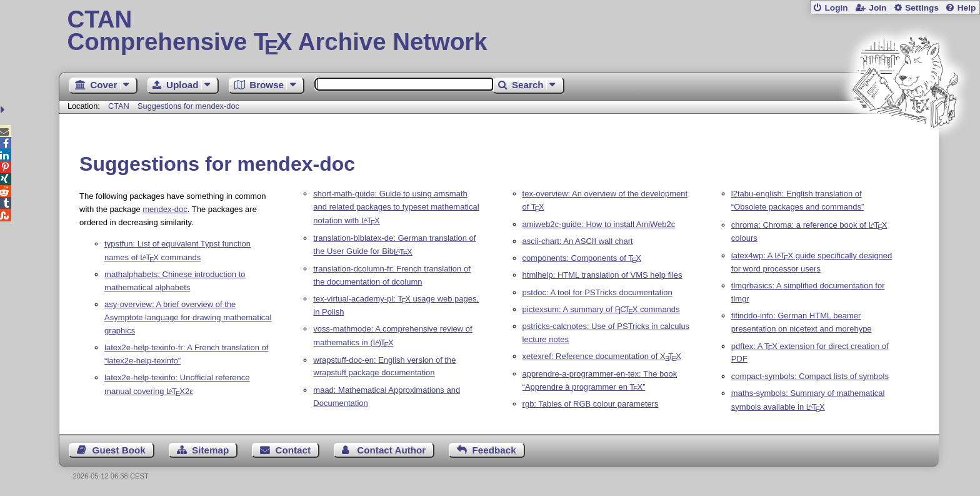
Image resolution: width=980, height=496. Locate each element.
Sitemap (210, 450)
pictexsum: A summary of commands (601, 309)
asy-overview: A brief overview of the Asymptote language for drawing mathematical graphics (188, 317)
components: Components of (582, 258)
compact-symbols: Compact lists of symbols (810, 376)
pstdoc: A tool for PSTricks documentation (597, 292)
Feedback (494, 450)
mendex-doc (165, 209)
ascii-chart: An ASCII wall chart (578, 241)
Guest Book (119, 450)
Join (877, 8)
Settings (922, 8)
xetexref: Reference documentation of (602, 356)
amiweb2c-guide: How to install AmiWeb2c (599, 224)
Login (836, 8)
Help (967, 8)
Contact (293, 450)
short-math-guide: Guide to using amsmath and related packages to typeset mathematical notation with (396, 207)
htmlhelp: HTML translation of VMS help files (602, 275)
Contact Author (391, 450)
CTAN (119, 106)
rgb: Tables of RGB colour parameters (591, 404)
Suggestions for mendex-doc (188, 106)
